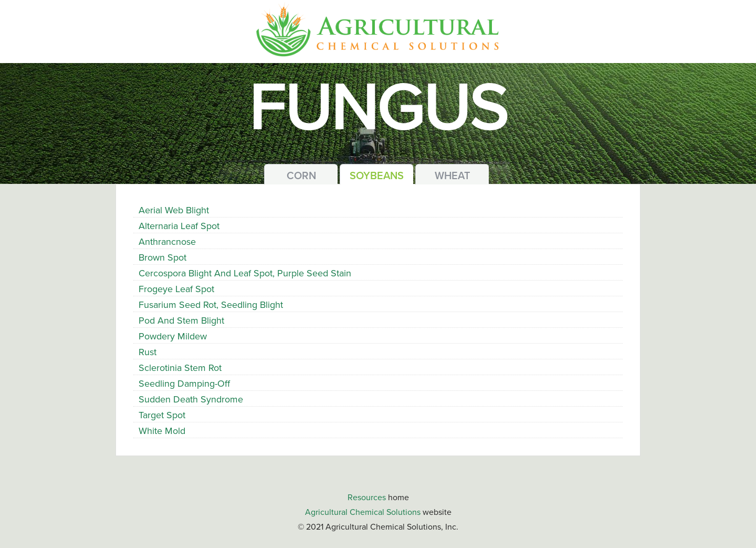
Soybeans (377, 176)
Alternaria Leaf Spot (179, 226)
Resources (367, 498)
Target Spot (162, 415)
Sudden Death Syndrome (191, 399)
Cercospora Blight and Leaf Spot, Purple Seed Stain (245, 273)
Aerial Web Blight (174, 210)
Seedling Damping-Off (184, 384)
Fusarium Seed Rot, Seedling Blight (211, 305)
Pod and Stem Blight (181, 320)
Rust (148, 352)
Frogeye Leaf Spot (176, 289)
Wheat (453, 176)
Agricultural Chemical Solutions (363, 512)
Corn (301, 176)
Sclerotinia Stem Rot (180, 368)
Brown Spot (162, 257)
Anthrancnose (167, 242)
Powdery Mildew (173, 336)
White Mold (162, 431)
